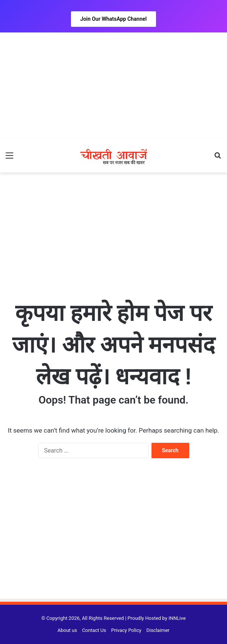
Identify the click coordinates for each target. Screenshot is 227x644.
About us (67, 630)
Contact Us (94, 630)
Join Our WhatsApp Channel (114, 19)
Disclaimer (158, 630)
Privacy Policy (126, 630)
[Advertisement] (113, 85)
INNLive (177, 618)
